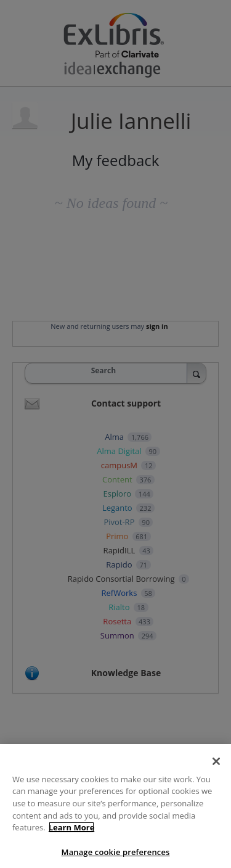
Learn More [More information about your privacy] (72, 835)
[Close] (216, 769)
